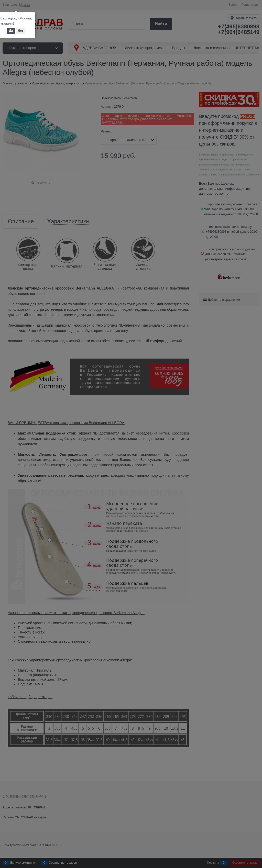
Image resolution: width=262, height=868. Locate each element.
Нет (21, 31)
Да (11, 31)
